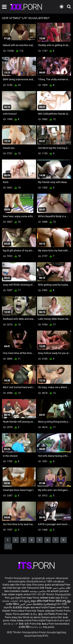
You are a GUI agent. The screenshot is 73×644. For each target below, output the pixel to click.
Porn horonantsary (59, 624)
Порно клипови (46, 611)
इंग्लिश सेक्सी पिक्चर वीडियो (49, 601)
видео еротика (31, 607)
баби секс (55, 598)
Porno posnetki (22, 614)
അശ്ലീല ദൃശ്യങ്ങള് (44, 604)
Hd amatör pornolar (58, 591)
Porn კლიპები (13, 598)
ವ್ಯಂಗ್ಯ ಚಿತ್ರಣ (30, 601)
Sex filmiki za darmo (29, 617)
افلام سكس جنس (62, 588)
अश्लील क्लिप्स (13, 604)
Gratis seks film (11, 585)
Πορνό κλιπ (53, 620)
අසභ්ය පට (37, 627)
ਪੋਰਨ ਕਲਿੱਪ (62, 604)
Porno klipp (12, 617)
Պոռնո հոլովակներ (58, 594)
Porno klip (31, 611)
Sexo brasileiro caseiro (17, 591)
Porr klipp (27, 598)
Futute (44, 607)
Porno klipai (18, 611)
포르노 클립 (37, 614)
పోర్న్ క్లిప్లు (67, 601)
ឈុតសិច (8, 607)
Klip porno (49, 627)
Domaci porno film (52, 617)
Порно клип (55, 607)
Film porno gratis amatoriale (48, 585)
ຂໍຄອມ (45, 624)
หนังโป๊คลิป (50, 614)
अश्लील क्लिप (25, 627)
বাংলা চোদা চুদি (38, 594)
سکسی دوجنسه (38, 591)
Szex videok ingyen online (16, 594)
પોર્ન (21, 601)
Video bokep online (21, 620)
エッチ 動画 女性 (20, 624)
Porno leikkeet (41, 598)
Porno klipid (39, 620)
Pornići (60, 611)
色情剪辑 (18, 607)
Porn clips (26, 585)
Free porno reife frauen (40, 588)
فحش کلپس (26, 604)
